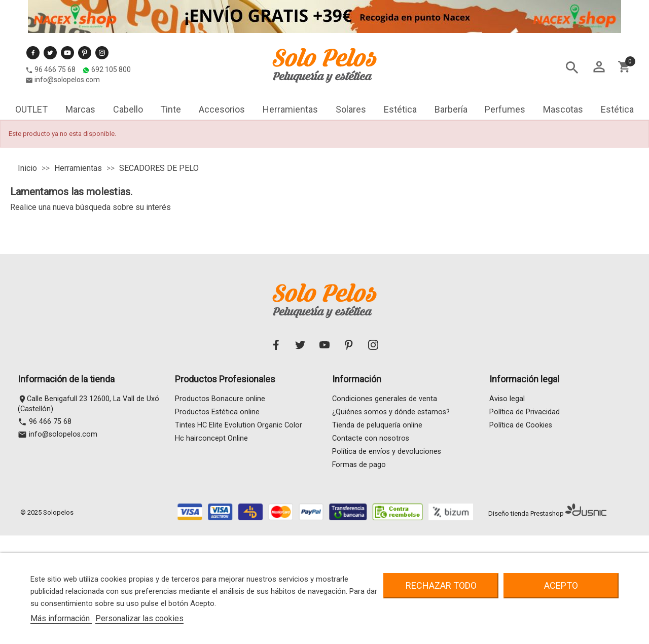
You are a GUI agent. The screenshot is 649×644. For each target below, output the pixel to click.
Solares (351, 109)
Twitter (50, 53)
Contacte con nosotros (371, 438)
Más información (61, 618)
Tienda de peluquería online (377, 425)
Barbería (451, 109)
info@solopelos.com (67, 80)
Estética (400, 109)
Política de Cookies (521, 425)
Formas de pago (359, 465)
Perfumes (505, 109)
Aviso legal (507, 399)
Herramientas (290, 109)
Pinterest (85, 53)
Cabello (128, 109)
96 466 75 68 (55, 69)
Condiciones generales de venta (385, 399)
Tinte (171, 109)
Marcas (80, 109)
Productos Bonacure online (220, 399)
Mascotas (563, 109)
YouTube (67, 53)
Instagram (102, 53)
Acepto (561, 585)
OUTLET (31, 109)
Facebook (33, 53)
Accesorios (222, 109)
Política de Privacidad (525, 412)
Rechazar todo (441, 585)
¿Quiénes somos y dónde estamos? (391, 412)
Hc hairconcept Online (211, 438)
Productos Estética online (217, 412)
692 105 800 (111, 69)
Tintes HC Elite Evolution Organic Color (239, 425)
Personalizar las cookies (139, 618)
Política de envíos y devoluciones (387, 452)
